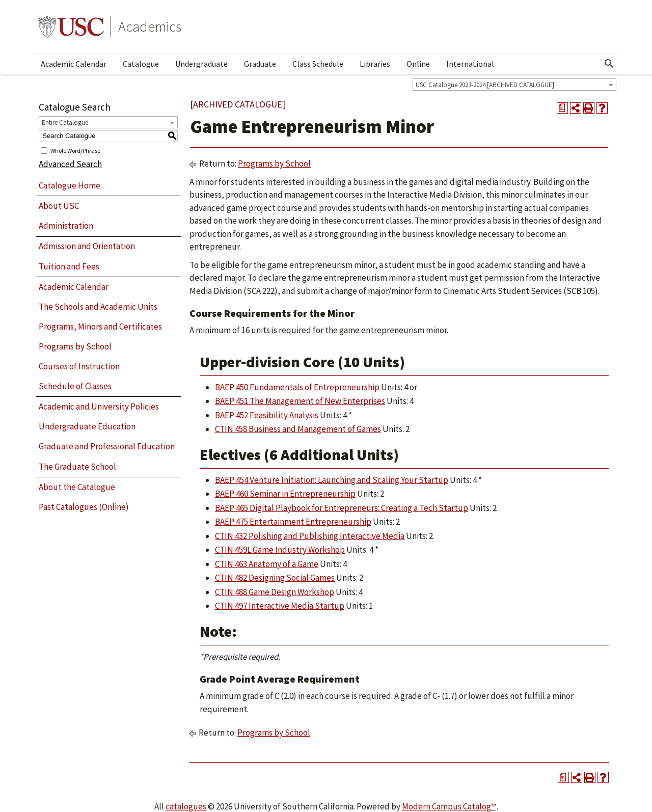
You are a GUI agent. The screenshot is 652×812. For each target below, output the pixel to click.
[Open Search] (609, 64)
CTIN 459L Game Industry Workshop (280, 550)
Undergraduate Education (87, 426)
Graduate (260, 64)
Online (418, 64)
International (470, 64)
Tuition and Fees (69, 266)
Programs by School (75, 346)
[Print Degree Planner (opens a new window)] (562, 108)
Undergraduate (201, 64)
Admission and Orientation (87, 246)
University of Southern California (71, 26)
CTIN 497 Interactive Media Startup (280, 606)
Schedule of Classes (75, 386)
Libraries (375, 64)
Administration (66, 226)
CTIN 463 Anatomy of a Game (267, 564)
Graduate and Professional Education (107, 446)
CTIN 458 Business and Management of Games (298, 429)
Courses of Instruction (79, 366)
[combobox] (514, 85)
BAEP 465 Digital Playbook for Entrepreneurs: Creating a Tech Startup (342, 508)
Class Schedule (318, 64)
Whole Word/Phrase (75, 150)
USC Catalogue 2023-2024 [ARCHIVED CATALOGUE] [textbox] (485, 85)
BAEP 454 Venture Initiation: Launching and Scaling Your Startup (332, 480)
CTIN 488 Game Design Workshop (275, 592)
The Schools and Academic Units (98, 307)
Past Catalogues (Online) (84, 507)
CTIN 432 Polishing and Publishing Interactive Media (310, 536)
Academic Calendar (74, 64)
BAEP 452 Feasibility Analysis (267, 415)
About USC (59, 206)
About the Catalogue (77, 487)
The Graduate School (77, 467)
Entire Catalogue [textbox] (65, 123)
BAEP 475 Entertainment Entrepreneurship (293, 522)
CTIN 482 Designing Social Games (275, 578)
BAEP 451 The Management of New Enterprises (300, 401)
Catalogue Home (70, 185)
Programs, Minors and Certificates (100, 327)
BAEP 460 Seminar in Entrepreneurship (285, 494)
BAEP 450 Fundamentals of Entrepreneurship (297, 387)
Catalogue (141, 64)
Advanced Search (70, 164)
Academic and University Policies (99, 407)
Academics (150, 26)
